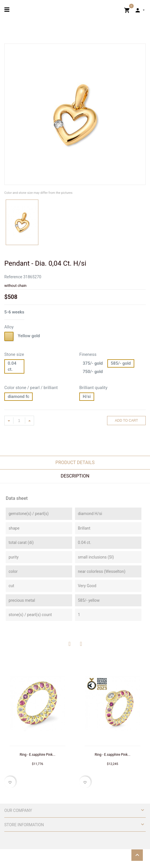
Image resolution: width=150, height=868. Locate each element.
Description (75, 476)
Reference (13, 277)
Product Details (75, 462)
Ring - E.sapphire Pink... (38, 755)
